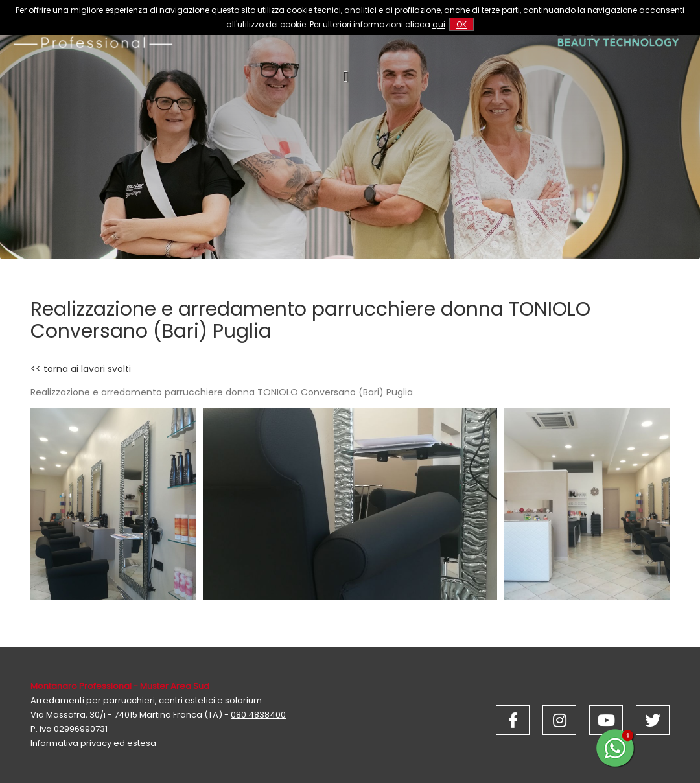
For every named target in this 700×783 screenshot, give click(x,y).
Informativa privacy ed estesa (93, 743)
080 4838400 (258, 715)
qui (439, 24)
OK (461, 24)
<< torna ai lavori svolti (81, 369)
